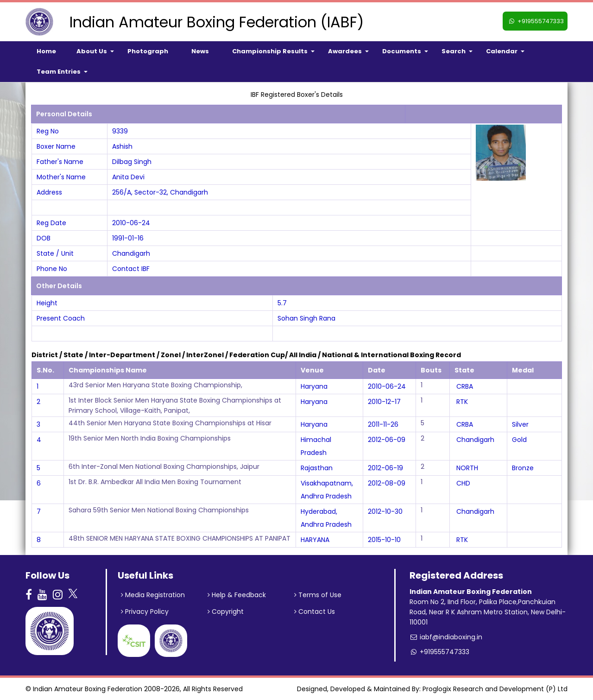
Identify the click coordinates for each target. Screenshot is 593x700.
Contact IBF (131, 269)
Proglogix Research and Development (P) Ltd (495, 689)
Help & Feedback (237, 595)
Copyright (226, 612)
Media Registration (153, 595)
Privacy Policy (145, 612)
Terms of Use (318, 595)
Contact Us (315, 612)
